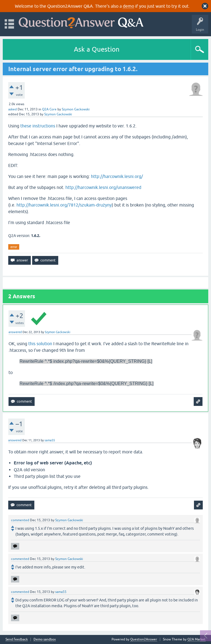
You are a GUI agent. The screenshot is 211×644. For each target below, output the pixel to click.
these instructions (38, 126)
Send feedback (17, 639)
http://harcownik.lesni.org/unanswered (103, 187)
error (14, 247)
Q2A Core (49, 109)
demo (128, 6)
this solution (40, 344)
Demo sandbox (45, 639)
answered (15, 332)
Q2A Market (196, 639)
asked (13, 109)
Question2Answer (144, 639)
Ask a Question (97, 49)
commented (20, 520)
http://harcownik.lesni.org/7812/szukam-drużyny (64, 205)
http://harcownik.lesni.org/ (117, 176)
